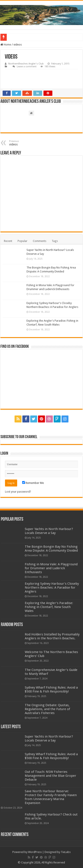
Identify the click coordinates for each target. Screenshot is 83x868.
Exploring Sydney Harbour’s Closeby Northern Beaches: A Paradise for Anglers (52, 588)
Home (6, 45)
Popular (22, 241)
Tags (55, 241)
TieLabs (66, 852)
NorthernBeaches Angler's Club (26, 64)
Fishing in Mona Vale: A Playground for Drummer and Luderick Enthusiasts (51, 568)
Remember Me (33, 483)
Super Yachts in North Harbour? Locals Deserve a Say (49, 531)
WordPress (35, 852)
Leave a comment (27, 67)
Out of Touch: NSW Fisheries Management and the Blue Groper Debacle (51, 776)
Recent (8, 241)
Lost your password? (18, 492)
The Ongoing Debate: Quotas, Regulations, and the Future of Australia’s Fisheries (47, 709)
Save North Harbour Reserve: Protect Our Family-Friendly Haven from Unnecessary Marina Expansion (51, 797)
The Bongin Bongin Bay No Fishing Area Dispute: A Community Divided (51, 549)
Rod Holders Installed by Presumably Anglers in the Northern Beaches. (52, 636)
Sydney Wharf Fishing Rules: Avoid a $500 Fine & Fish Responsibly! (51, 689)
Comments (40, 241)
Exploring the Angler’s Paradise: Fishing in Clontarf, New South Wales (49, 607)
